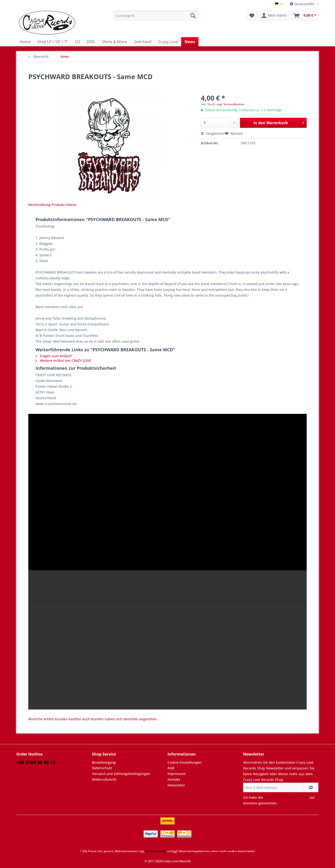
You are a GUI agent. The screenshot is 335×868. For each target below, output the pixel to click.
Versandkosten (156, 851)
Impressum (177, 774)
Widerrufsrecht (104, 779)
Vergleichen (213, 133)
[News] (190, 42)
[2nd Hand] (143, 42)
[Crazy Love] (168, 42)
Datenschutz (102, 768)
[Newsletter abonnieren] (311, 787)
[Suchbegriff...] (156, 16)
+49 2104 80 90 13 (36, 762)
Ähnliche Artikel (41, 719)
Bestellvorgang (104, 762)
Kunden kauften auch (72, 719)
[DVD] (91, 42)
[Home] (25, 42)
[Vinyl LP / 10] (53, 42)
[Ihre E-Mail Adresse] (273, 787)
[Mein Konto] (274, 16)
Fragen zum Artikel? (54, 356)
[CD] (78, 42)
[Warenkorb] (305, 16)
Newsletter (176, 785)
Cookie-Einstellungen (185, 762)
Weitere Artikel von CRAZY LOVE (63, 361)
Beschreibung (39, 205)
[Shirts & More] (114, 42)
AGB (171, 768)
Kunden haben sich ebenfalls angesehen (124, 719)
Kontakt (174, 779)
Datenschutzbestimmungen (286, 797)
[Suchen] (193, 16)
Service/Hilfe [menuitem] (303, 4)
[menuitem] (156, 18)
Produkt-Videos (64, 205)
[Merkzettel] (252, 16)
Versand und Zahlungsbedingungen (121, 774)
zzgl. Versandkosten (230, 104)
